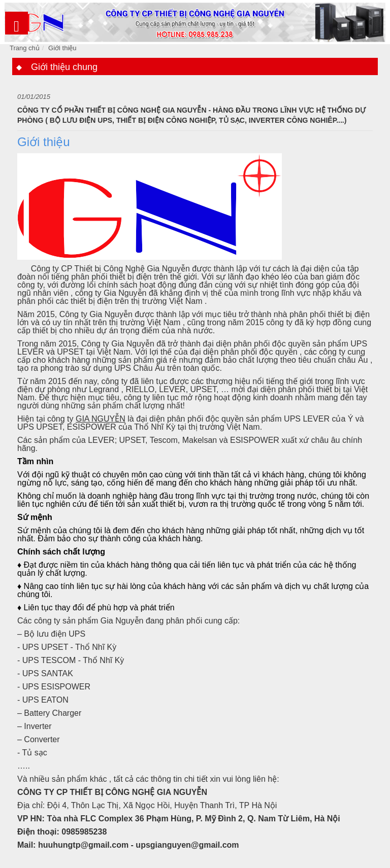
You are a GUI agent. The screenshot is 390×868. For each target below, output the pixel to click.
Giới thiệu (62, 48)
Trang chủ (25, 48)
